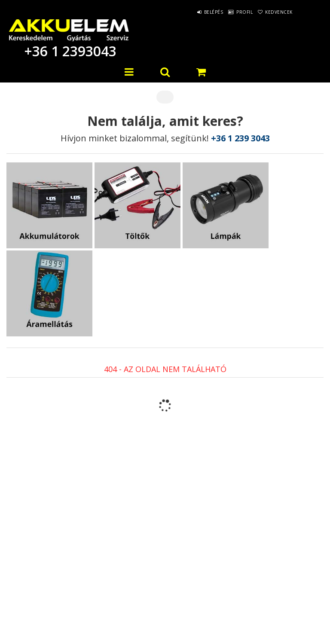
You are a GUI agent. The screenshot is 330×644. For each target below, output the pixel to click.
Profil (232, 12)
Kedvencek (275, 12)
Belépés (194, 12)
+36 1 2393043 (69, 51)
